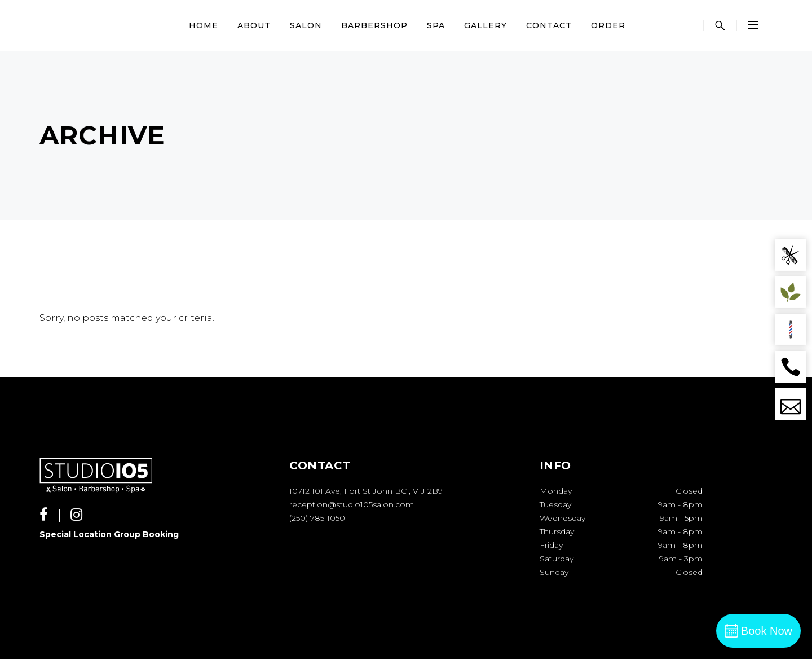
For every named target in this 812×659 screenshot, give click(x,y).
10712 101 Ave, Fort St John (341, 491)
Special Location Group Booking (109, 534)
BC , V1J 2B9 (419, 491)
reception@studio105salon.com (352, 504)
